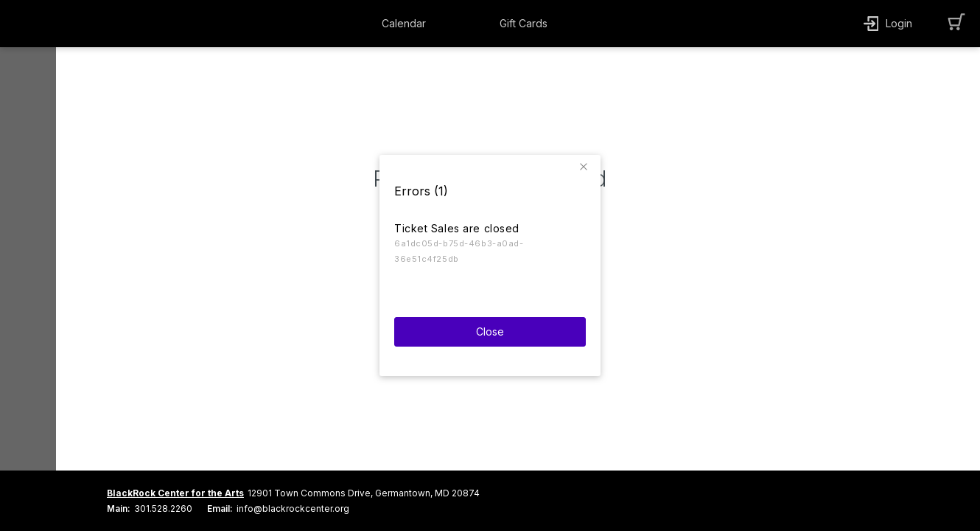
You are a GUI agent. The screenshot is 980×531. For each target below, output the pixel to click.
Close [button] (490, 326)
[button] (586, 162)
